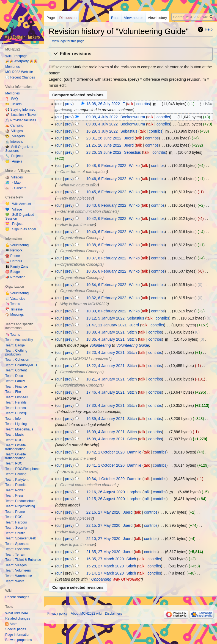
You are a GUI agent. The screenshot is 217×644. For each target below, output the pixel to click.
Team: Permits (16, 485)
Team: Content (16, 370)
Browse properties (19, 640)
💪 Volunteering (17, 245)
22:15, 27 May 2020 (103, 525)
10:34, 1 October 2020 (105, 479)
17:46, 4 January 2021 (105, 392)
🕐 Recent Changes (20, 77)
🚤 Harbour (14, 261)
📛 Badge (13, 272)
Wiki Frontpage (16, 56)
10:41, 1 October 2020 (105, 465)
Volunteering (100, 345)
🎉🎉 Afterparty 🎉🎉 (21, 61)
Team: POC (14, 463)
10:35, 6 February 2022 (106, 271)
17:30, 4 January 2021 (105, 405)
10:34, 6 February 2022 (106, 285)
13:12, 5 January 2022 (105, 318)
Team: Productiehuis (20, 501)
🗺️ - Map (13, 183)
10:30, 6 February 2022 (106, 311)
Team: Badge (15, 345)
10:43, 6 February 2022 (106, 205)
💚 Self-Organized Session (20, 217)
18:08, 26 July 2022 (103, 104)
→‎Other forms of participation (82, 172)
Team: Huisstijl (16, 413)
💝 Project (14, 224)
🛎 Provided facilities (21, 120)
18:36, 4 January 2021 (105, 339)
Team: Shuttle (15, 533)
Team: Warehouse (19, 576)
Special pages (16, 629)
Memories (13, 67)
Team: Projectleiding (20, 506)
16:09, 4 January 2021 (105, 432)
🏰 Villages (14, 131)
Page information (18, 635)
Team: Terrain (15, 555)
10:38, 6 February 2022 (106, 245)
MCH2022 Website (19, 72)
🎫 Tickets (13, 104)
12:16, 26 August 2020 (106, 492)
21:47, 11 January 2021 (107, 325)
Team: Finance (16, 387)
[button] (131, 54)
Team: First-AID (17, 397)
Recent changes (17, 597)
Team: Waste (15, 581)
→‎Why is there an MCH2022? (82, 304)
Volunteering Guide (132, 345)
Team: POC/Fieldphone (22, 469)
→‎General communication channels (87, 211)
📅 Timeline (14, 309)
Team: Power (15, 490)
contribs (143, 104)
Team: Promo (15, 512)
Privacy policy (57, 614)
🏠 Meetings (14, 315)
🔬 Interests (14, 142)
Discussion (68, 18)
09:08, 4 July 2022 (102, 117)
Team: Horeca (16, 408)
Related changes (18, 618)
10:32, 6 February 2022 (106, 298)
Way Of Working (127, 579)
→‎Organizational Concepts (79, 238)
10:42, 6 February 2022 (106, 219)
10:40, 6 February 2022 (106, 232)
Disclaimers (113, 614)
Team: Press (14, 495)
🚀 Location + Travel (21, 115)
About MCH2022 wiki (86, 614)
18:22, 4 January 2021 (105, 366)
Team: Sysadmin (17, 549)
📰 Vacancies (15, 299)
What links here (17, 613)
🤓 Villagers (15, 136)
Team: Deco (14, 376)
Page (51, 18)
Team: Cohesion (17, 360)
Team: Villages (16, 565)
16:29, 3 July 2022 (102, 131)
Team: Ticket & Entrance (23, 560)
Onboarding (101, 579)
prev (69, 104)
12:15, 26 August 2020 (106, 499)
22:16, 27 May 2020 (103, 512)
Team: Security (16, 528)
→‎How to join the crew (76, 225)
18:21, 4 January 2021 (105, 379)
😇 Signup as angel (20, 229)
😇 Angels (14, 161)
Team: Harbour (16, 522)
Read (115, 18)
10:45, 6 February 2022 (106, 192)
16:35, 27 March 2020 (105, 559)
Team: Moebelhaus (19, 429)
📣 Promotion (15, 277)
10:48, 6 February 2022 (106, 166)
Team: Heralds (16, 402)
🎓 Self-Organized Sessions (19, 149)
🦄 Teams (13, 304)
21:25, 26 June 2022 (104, 145)
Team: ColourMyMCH (21, 365)
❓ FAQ (12, 99)
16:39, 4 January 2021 (105, 419)
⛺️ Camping (14, 125)
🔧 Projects (14, 156)
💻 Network (14, 250)
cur (59, 117)
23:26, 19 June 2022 (104, 152)
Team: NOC (14, 440)
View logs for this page (68, 41)
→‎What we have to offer (77, 185)
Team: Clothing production (16, 352)
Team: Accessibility (19, 340)
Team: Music (14, 435)
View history (157, 18)
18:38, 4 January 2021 (105, 332)
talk (130, 104)
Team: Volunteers (18, 570)
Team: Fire (13, 392)
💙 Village (14, 209)
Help (209, 29)
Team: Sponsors (17, 544)
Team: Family (15, 381)
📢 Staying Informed (20, 110)
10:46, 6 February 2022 (106, 179)
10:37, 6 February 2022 (106, 258)
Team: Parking (16, 474)
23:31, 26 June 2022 (104, 138)
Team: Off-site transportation (15, 447)
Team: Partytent (17, 480)
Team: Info (13, 419)
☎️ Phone (13, 256)
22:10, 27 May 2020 (103, 539)
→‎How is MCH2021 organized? (83, 359)
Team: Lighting (16, 424)
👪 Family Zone (17, 267)
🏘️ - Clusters (16, 188)
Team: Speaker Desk (20, 538)
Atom (13, 624)
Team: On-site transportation (16, 456)
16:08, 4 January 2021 (105, 439)
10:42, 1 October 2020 (105, 452)
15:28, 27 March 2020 (105, 566)
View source (134, 18)
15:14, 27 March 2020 (105, 573)
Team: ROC (14, 517)
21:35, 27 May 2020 (103, 552)
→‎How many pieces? (75, 198)
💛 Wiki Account (18, 204)
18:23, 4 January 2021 (105, 352)
